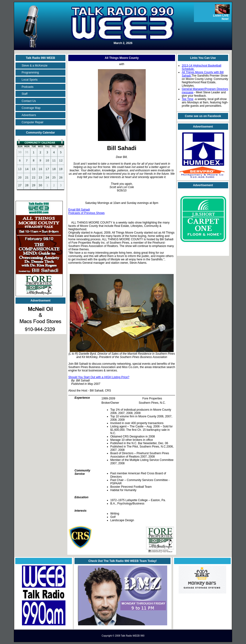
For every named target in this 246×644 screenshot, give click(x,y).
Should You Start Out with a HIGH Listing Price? (99, 377)
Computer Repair (33, 122)
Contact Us (29, 101)
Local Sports (30, 80)
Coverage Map (31, 108)
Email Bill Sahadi (79, 210)
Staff (25, 94)
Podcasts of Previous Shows (86, 213)
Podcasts (28, 87)
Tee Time (188, 99)
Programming (30, 73)
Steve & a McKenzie (35, 66)
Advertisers (29, 115)
